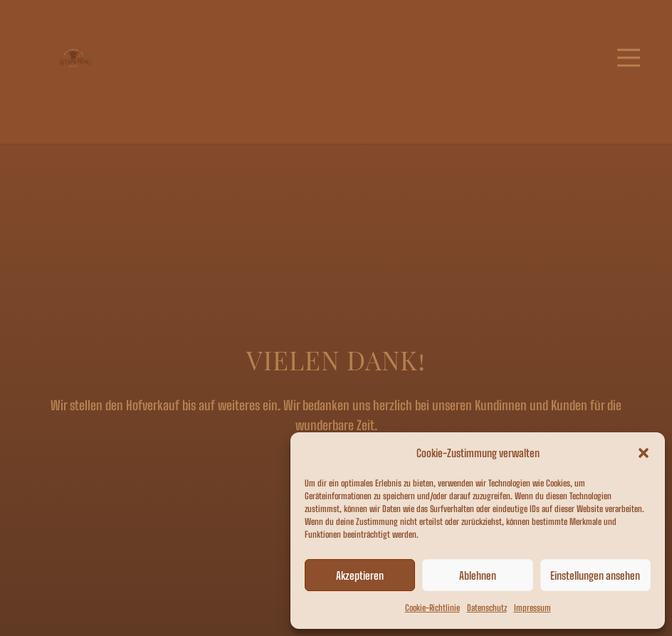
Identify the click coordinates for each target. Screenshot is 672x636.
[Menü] (629, 58)
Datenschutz (487, 608)
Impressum (532, 608)
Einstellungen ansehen (595, 575)
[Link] (75, 58)
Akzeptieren (360, 575)
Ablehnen (478, 575)
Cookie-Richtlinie (432, 608)
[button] (644, 453)
